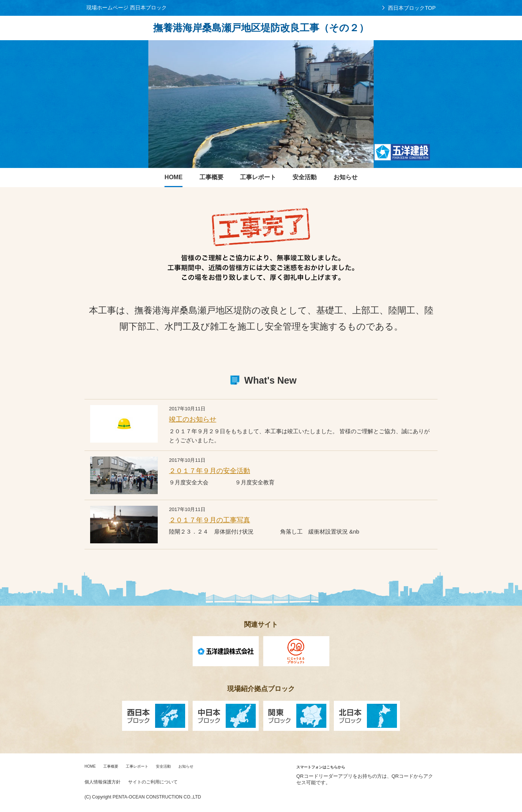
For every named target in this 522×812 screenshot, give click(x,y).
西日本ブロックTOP (412, 8)
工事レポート (137, 766)
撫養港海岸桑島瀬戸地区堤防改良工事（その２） (261, 28)
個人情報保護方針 (103, 782)
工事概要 (111, 766)
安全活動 (163, 766)
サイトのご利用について (153, 782)
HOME (90, 766)
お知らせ (186, 766)
